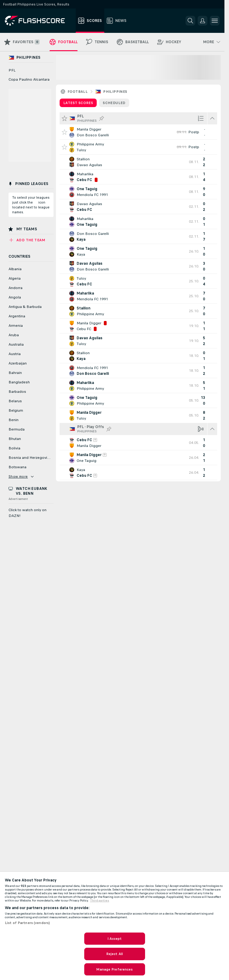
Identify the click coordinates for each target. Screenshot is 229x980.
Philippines (115, 92)
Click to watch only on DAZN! (28, 513)
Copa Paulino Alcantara (29, 79)
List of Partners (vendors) (27, 923)
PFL (12, 70)
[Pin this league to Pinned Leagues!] (102, 118)
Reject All (114, 954)
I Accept (115, 939)
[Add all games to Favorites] (64, 118)
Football (78, 92)
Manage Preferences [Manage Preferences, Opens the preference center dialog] (114, 969)
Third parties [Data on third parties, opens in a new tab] (100, 901)
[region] (114, 926)
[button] (203, 21)
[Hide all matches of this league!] (212, 118)
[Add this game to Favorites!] (64, 132)
